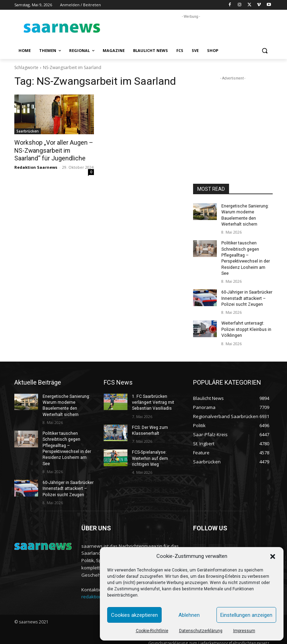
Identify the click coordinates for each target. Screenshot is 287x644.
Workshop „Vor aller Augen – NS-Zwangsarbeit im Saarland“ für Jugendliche (52, 150)
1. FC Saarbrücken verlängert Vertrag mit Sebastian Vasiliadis (153, 399)
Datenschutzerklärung (201, 631)
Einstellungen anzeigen (246, 615)
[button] (273, 556)
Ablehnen (189, 615)
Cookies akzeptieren (134, 615)
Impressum (244, 631)
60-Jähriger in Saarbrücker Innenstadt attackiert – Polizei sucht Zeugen (247, 296)
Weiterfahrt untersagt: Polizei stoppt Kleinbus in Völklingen (245, 327)
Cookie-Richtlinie (152, 631)
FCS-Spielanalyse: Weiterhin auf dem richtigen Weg (150, 454)
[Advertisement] (191, 31)
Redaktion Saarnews (36, 166)
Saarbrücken (28, 131)
